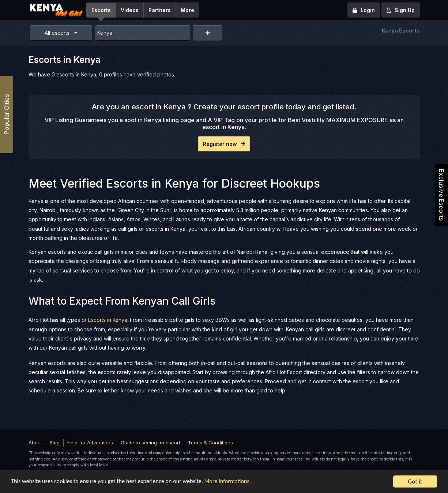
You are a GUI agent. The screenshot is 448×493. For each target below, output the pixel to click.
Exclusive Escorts (441, 195)
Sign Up (401, 10)
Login (364, 10)
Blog (55, 442)
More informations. (238, 482)
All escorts (57, 33)
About (35, 442)
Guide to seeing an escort (150, 442)
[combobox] (143, 33)
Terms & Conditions (210, 442)
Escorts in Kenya (108, 320)
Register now (224, 144)
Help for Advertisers (90, 442)
